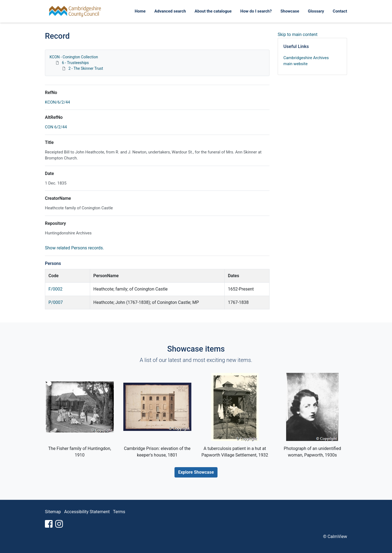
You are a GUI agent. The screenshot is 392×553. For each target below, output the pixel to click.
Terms (119, 512)
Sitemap (53, 512)
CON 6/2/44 (56, 127)
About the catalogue (213, 11)
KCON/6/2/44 (57, 102)
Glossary (316, 11)
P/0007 (56, 302)
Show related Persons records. (74, 248)
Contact (340, 11)
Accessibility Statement (87, 512)
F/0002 (55, 289)
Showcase (290, 11)
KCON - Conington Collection (74, 57)
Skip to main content (298, 34)
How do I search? (256, 11)
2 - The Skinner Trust (86, 68)
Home (140, 11)
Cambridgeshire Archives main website (306, 61)
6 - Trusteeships (75, 63)
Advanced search (170, 11)
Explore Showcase (196, 472)
